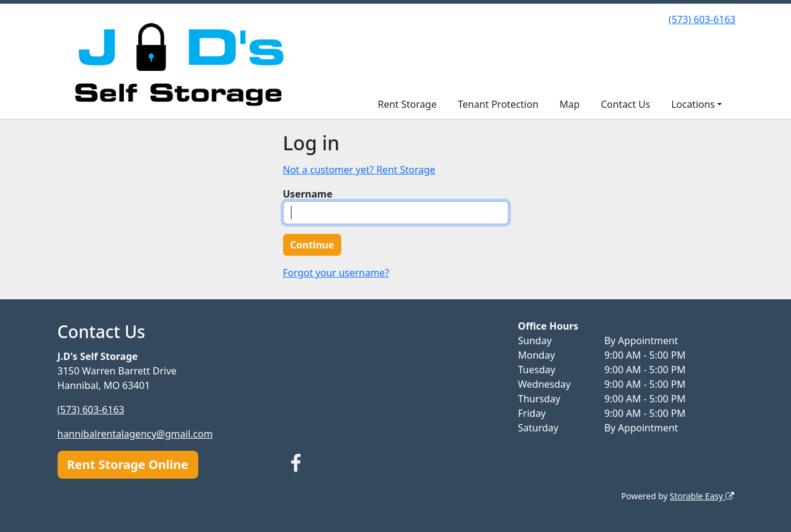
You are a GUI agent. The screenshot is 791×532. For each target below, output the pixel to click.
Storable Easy (702, 496)
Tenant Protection (498, 104)
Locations (693, 104)
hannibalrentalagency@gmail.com (135, 434)
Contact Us (625, 104)
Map (569, 104)
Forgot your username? (336, 273)
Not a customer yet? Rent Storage (359, 170)
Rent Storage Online (128, 464)
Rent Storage (407, 104)
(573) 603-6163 (702, 19)
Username (308, 194)
